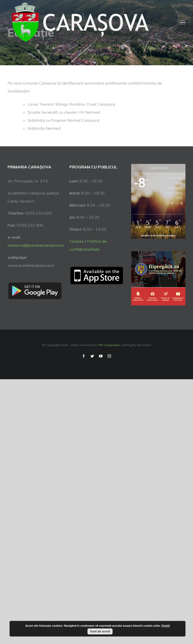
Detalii (166, 626)
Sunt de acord (100, 631)
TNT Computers (109, 345)
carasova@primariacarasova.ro (36, 245)
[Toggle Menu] (182, 22)
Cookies (77, 241)
